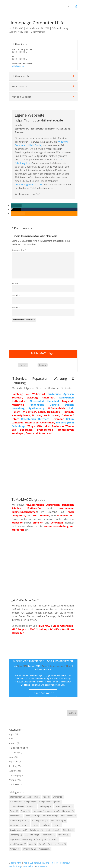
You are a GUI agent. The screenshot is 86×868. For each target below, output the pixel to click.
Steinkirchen (66, 398)
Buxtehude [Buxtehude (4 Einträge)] (16, 802)
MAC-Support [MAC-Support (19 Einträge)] (69, 816)
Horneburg (18, 408)
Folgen (23, 365)
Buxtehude (54, 394)
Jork (71, 408)
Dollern (69, 405)
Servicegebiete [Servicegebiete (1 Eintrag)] (53, 830)
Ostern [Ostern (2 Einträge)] (25, 825)
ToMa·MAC (18, 28)
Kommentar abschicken (24, 320)
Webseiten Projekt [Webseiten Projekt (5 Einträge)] (57, 844)
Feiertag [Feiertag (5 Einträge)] (25, 811)
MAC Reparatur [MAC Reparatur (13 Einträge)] (40, 820)
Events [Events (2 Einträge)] (14, 811)
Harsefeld (53, 401)
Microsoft (61, 666)
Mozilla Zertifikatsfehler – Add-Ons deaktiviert (43, 661)
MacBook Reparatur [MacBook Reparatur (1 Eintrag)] (19, 820)
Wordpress (14, 784)
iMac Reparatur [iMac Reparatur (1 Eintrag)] (33, 816)
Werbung (13, 780)
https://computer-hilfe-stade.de (39, 120)
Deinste (54, 405)
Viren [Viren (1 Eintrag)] (32, 844)
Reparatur (14, 761)
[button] (16, 206)
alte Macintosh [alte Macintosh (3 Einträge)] (17, 797)
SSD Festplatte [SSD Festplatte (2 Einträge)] (32, 835)
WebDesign (23, 32)
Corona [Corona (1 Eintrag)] (32, 806)
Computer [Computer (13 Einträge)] (30, 802)
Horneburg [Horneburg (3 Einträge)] (68, 811)
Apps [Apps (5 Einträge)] (47, 797)
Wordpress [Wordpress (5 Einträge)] (44, 849)
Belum (70, 419)
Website (16, 307)
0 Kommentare (38, 32)
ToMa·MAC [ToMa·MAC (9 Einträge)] (64, 835)
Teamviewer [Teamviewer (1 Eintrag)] (49, 835)
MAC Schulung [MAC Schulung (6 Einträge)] (58, 820)
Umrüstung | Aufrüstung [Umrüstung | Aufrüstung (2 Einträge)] (34, 839)
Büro (11, 739)
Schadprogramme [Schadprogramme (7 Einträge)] (19, 830)
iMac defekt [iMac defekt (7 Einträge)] (16, 816)
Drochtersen (28, 419)
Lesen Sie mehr (43, 693)
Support (13, 32)
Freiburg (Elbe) (65, 423)
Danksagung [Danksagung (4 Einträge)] (45, 806)
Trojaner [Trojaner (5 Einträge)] (15, 839)
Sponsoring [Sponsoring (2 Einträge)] (16, 835)
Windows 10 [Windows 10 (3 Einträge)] (29, 849)
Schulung (13, 766)
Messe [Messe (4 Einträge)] (14, 825)
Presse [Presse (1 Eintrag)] (57, 825)
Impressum (42, 866)
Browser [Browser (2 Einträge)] (58, 797)
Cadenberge (19, 426)
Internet (52, 666)
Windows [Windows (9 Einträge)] (15, 849)
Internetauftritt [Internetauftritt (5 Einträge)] (51, 816)
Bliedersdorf (37, 401)
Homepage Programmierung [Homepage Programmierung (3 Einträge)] (46, 811)
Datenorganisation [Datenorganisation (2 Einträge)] (64, 806)
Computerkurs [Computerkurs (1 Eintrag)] (17, 806)
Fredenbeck (37, 405)
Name (16, 283)
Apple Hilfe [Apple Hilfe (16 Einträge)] (34, 797)
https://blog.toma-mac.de (29, 185)
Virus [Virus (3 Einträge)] (42, 844)
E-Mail (16, 295)
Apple (45, 666)
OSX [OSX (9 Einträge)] (35, 825)
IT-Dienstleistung (60, 28)
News (69, 666)
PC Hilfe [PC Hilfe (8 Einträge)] (45, 825)
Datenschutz (28, 866)
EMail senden (18, 66)
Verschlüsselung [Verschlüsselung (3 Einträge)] (18, 844)
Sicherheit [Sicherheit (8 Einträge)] (69, 830)
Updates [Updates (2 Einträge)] (53, 839)
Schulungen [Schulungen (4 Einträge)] (36, 830)
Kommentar (19, 250)
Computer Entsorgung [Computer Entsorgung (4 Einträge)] (50, 802)
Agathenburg (36, 408)
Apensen (69, 394)
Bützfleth (44, 419)
